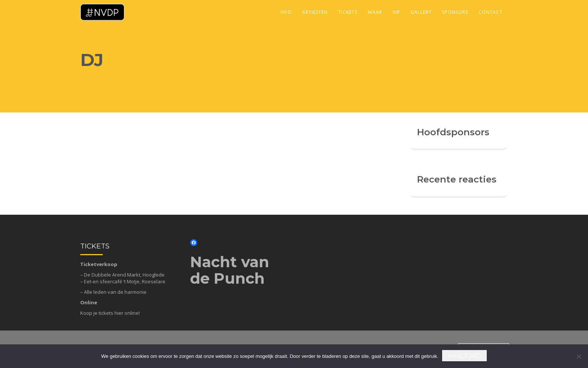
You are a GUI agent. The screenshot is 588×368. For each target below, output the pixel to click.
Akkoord (464, 356)
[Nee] (579, 356)
